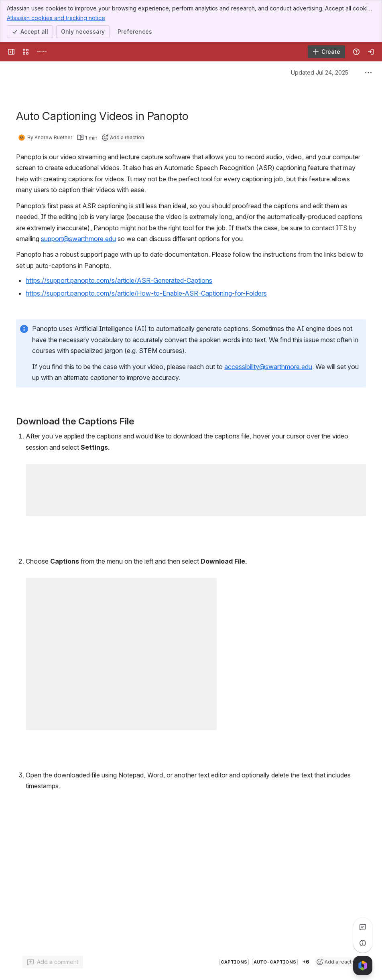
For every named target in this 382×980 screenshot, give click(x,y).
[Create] (326, 52)
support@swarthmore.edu (78, 239)
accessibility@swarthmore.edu (268, 367)
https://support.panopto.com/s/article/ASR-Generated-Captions (119, 280)
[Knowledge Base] (42, 52)
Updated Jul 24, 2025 (320, 72)
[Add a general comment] (53, 962)
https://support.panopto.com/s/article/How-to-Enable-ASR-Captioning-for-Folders (146, 293)
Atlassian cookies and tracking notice (56, 18)
